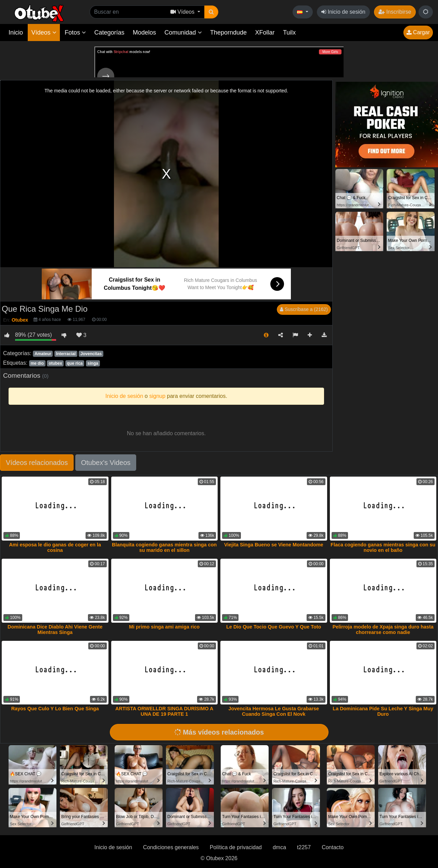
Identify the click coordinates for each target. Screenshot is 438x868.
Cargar (418, 32)
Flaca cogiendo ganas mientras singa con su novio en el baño (383, 547)
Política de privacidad (236, 847)
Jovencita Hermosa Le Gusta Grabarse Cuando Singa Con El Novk (274, 711)
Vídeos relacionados (37, 463)
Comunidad (183, 33)
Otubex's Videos (106, 463)
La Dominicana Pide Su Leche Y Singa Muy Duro (383, 711)
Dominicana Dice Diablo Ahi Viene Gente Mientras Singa (55, 630)
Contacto (333, 847)
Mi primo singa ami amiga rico (164, 627)
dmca (279, 847)
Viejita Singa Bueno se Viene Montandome (274, 545)
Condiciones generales (171, 847)
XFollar (265, 33)
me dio (37, 363)
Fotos (75, 33)
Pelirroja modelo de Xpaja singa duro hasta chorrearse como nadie (383, 630)
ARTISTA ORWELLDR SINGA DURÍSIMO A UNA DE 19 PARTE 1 (164, 711)
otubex (55, 363)
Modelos (144, 33)
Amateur (43, 354)
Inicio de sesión (343, 12)
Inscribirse (395, 12)
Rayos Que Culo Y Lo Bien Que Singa (55, 709)
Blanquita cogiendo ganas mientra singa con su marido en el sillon (164, 547)
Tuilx (289, 33)
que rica (75, 363)
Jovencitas (91, 354)
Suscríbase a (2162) (304, 309)
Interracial (66, 354)
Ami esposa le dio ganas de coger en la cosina (55, 547)
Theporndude (228, 33)
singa (93, 363)
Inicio (16, 33)
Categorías (109, 33)
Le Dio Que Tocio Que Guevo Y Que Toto (274, 627)
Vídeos (44, 33)
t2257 (304, 847)
